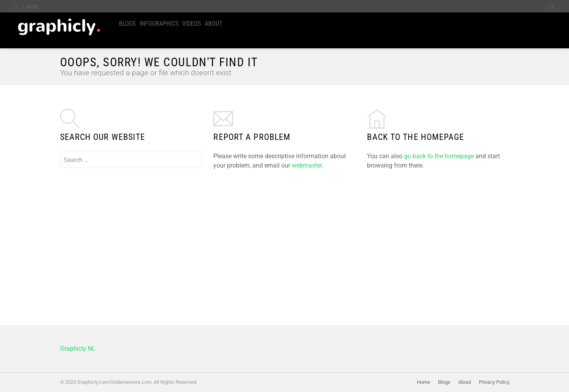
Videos (191, 24)
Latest (30, 6)
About (214, 24)
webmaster (307, 165)
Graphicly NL (78, 349)
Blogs (127, 24)
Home (424, 382)
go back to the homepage (439, 156)
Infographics (159, 24)
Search (551, 6)
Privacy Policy (494, 382)
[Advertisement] (285, 238)
